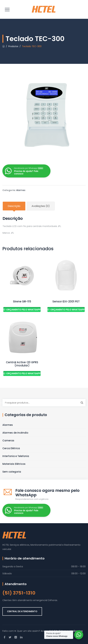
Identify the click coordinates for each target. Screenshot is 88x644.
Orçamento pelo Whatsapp (23, 310)
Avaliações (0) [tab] (41, 206)
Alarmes (21, 190)
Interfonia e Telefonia (16, 456)
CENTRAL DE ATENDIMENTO (22, 611)
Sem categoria (12, 472)
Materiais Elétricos (14, 464)
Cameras (8, 441)
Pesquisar (82, 403)
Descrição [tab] (14, 206)
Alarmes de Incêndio (15, 433)
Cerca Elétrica (11, 448)
